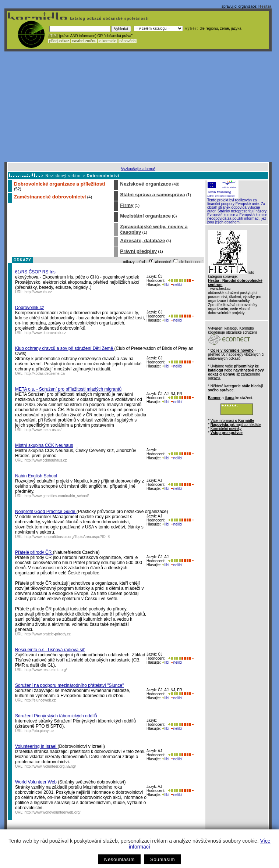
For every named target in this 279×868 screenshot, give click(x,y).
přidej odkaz (59, 41)
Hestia (265, 6)
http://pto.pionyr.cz (40, 731)
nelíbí (176, 285)
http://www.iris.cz (38, 292)
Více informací (232, 421)
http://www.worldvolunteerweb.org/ (53, 812)
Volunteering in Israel (36, 746)
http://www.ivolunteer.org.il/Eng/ (50, 766)
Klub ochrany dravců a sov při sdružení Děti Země (65, 348)
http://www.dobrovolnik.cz (45, 333)
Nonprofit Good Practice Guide (46, 512)
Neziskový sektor (63, 176)
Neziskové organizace (146, 184)
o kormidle (108, 41)
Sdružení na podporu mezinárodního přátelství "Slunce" (69, 685)
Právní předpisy (138, 251)
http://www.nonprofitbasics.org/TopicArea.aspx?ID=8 (67, 537)
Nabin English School (36, 476)
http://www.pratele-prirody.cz (48, 634)
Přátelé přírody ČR (34, 552)
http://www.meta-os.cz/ (43, 430)
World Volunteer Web (36, 782)
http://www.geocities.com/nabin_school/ (57, 496)
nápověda (128, 41)
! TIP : (53, 36)
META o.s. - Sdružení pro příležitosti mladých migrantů (68, 389)
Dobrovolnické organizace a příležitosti (59, 184)
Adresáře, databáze (142, 241)
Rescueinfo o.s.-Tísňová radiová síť (50, 650)
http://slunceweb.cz (40, 700)
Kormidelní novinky (226, 429)
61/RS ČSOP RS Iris (35, 272)
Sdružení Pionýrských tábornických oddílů (56, 716)
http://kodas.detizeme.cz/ (45, 374)
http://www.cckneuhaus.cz (46, 460)
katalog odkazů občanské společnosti (109, 19)
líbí (166, 285)
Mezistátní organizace (145, 216)
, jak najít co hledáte (236, 425)
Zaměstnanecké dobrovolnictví (50, 197)
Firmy (127, 205)
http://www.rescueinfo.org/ (46, 670)
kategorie (232, 386)
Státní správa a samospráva (152, 195)
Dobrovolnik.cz (30, 308)
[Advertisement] (138, 107)
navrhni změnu (84, 41)
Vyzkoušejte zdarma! (138, 169)
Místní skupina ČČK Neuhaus (44, 445)
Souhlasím (163, 859)
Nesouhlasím (119, 859)
